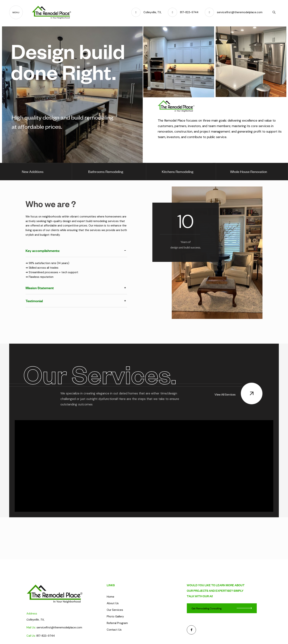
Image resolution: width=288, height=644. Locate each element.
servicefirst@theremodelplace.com (59, 627)
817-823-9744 (46, 636)
